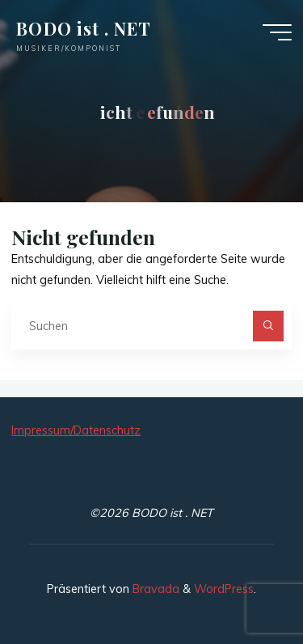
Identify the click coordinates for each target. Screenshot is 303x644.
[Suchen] (268, 326)
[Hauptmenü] (277, 32)
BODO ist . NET (84, 28)
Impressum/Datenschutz (76, 430)
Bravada (154, 589)
